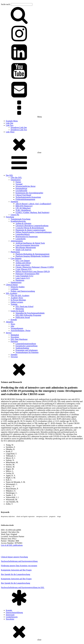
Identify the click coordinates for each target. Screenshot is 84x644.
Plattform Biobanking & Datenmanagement (32, 254)
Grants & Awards (17, 311)
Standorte (14, 202)
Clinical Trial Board (23, 195)
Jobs (12, 326)
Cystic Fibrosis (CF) (23, 269)
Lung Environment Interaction (27, 245)
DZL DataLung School (24, 306)
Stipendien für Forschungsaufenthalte (30, 313)
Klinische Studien (18, 287)
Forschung (10, 217)
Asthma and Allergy (23, 263)
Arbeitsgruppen (17, 241)
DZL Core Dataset (23, 261)
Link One (10, 123)
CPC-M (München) (23, 208)
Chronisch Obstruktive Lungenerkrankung (32, 226)
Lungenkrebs (21, 239)
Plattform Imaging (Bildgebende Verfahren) (32, 256)
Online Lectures (17, 302)
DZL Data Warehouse (19, 339)
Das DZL (9, 175)
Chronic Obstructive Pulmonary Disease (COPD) (35, 267)
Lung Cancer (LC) (23, 278)
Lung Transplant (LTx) (24, 276)
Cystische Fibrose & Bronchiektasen (30, 228)
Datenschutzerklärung (14, 612)
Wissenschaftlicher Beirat (25, 186)
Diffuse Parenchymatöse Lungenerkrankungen (34, 232)
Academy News (17, 298)
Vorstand (19, 184)
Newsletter (15, 337)
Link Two (10, 125)
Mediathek (15, 335)
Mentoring (20, 309)
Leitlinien (14, 289)
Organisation (16, 180)
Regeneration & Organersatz (27, 237)
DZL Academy (12, 293)
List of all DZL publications (12, 545)
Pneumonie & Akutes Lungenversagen (30, 230)
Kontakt (14, 320)
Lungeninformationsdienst (26, 344)
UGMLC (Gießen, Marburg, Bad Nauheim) (32, 212)
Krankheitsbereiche (18, 221)
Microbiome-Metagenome (26, 247)
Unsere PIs (15, 215)
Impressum (10, 615)
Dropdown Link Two (19, 130)
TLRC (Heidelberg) (23, 210)
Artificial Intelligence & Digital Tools (30, 243)
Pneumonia (20, 280)
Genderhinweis (12, 617)
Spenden (14, 355)
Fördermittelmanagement (25, 199)
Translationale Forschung (21, 219)
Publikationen (16, 282)
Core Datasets (16, 258)
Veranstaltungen (17, 328)
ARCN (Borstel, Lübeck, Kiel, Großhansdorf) (33, 204)
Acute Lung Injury (23, 265)
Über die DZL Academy (20, 296)
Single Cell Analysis (23, 250)
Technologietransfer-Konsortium (28, 197)
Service (9, 333)
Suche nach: (6, 4)
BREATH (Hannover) (24, 206)
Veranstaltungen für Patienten (27, 352)
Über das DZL (16, 177)
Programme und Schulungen (27, 350)
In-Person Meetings (18, 300)
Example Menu (12, 121)
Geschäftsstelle (21, 191)
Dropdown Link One (19, 127)
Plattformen (15, 252)
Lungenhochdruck (23, 234)
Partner (18, 182)
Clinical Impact (12, 285)
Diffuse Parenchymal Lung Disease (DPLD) (33, 271)
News (13, 324)
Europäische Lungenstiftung (26, 346)
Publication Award (23, 317)
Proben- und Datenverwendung (23, 291)
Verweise (14, 357)
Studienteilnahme (22, 348)
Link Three (10, 132)
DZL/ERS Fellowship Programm (28, 315)
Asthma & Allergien (23, 223)
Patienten (14, 341)
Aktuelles (10, 322)
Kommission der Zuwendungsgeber (29, 193)
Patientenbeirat (21, 188)
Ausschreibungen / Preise (21, 331)
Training (14, 304)
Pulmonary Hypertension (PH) (27, 274)
